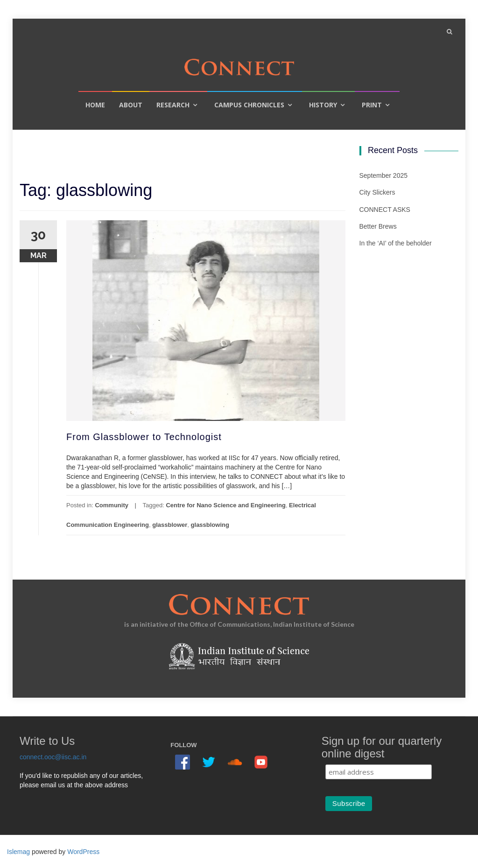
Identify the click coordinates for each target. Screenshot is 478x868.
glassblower (170, 525)
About (131, 105)
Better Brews (378, 226)
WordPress (83, 852)
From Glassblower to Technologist (144, 437)
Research (173, 105)
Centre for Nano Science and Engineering (225, 505)
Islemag (18, 852)
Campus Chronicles (249, 105)
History (323, 105)
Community (112, 505)
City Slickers (377, 192)
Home (95, 105)
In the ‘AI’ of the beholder (396, 243)
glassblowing (210, 525)
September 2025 (384, 175)
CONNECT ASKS (385, 210)
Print (372, 105)
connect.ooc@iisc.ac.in (53, 757)
